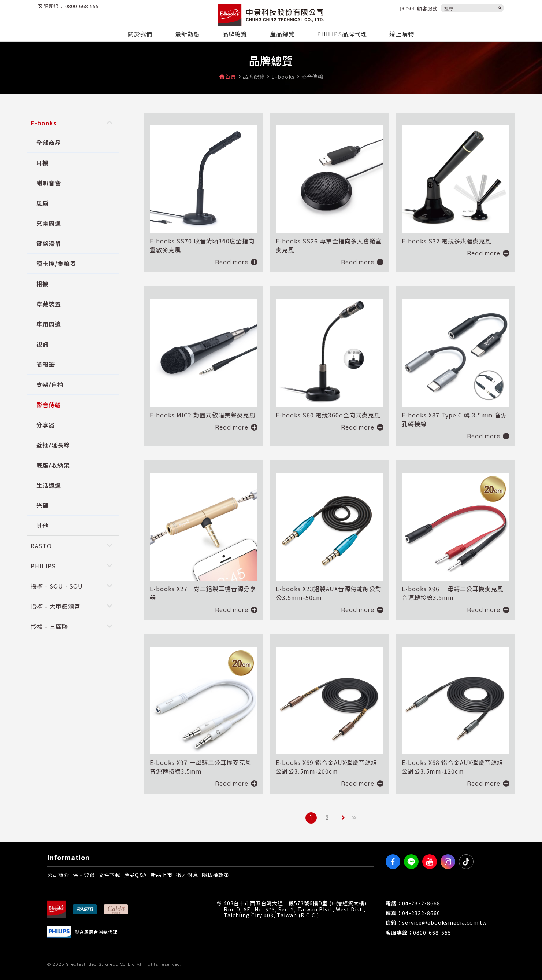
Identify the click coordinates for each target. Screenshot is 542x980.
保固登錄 (84, 875)
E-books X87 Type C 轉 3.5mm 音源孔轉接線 (454, 419)
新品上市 (162, 875)
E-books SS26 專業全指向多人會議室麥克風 (329, 245)
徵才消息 (187, 875)
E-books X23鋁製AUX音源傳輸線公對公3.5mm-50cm (329, 593)
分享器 (46, 425)
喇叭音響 (49, 183)
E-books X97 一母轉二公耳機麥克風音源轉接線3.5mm (201, 767)
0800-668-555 (82, 6)
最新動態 (188, 34)
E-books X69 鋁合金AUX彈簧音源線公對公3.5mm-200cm (326, 767)
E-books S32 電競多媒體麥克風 (447, 241)
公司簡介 (58, 875)
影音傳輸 (49, 405)
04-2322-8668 (421, 903)
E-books (44, 123)
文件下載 (109, 875)
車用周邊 (49, 324)
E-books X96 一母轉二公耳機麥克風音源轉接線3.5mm (453, 593)
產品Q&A (135, 875)
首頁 (231, 77)
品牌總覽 (235, 34)
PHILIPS (43, 566)
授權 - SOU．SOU (57, 586)
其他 (42, 526)
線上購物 (402, 34)
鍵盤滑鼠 (49, 243)
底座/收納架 (53, 465)
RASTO (41, 546)
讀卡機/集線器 (56, 264)
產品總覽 (282, 34)
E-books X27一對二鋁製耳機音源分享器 (203, 593)
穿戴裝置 (49, 304)
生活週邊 (49, 485)
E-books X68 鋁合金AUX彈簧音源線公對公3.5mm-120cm (452, 767)
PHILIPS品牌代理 (342, 34)
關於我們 (140, 34)
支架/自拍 (50, 384)
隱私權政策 (216, 875)
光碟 (42, 505)
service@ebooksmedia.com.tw (444, 923)
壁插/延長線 (53, 445)
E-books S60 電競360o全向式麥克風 (328, 415)
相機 (42, 284)
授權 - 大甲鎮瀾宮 (56, 606)
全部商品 (49, 143)
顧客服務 (419, 8)
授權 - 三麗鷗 (49, 626)
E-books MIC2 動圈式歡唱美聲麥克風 (203, 415)
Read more (232, 262)
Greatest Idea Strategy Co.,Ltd (101, 964)
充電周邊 (49, 223)
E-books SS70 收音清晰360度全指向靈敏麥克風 (202, 245)
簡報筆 (46, 364)
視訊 (42, 344)
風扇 (42, 203)
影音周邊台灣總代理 (96, 932)
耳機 (42, 163)
